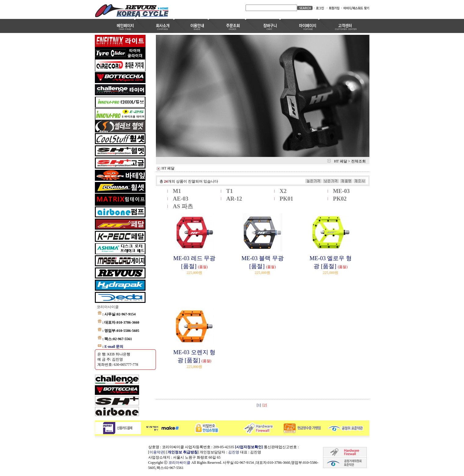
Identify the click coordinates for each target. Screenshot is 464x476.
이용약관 (157, 452)
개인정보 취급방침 (183, 452)
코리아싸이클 (179, 463)
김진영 (234, 452)
